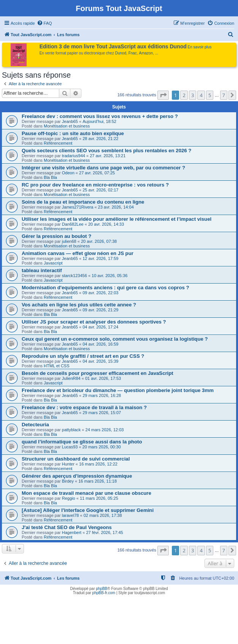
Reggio (69, 498)
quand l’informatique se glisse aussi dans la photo (82, 442)
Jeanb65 (70, 121)
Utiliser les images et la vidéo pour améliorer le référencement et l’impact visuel (117, 219)
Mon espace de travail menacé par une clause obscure (86, 493)
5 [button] (210, 95)
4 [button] (201, 95)
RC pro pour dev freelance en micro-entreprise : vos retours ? (95, 185)
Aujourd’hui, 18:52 (99, 121)
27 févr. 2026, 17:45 (104, 532)
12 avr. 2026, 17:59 (100, 258)
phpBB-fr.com (104, 593)
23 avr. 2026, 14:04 (116, 207)
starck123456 (75, 276)
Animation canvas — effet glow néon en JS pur (78, 253)
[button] (163, 95)
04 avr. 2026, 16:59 (100, 344)
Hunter (68, 464)
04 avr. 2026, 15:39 (100, 361)
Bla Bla (50, 177)
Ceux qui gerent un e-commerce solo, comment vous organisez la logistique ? (115, 339)
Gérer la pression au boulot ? (56, 236)
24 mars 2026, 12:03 (105, 430)
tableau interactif (42, 270)
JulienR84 (71, 378)
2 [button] (184, 95)
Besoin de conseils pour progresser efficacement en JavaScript (98, 373)
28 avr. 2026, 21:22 (100, 139)
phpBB (102, 589)
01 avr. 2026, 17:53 (103, 378)
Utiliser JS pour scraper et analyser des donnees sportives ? (94, 322)
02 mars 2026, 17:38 (103, 515)
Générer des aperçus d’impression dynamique (77, 476)
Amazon (146, 53)
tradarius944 (74, 156)
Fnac (133, 53)
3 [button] (193, 95)
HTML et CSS (56, 366)
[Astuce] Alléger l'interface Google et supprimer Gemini (88, 510)
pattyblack (71, 430)
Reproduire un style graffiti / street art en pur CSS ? (83, 356)
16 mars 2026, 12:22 (98, 464)
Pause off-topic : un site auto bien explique (73, 133)
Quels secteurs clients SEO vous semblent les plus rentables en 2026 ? (106, 151)
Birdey (68, 481)
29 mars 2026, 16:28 (102, 395)
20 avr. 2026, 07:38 (99, 241)
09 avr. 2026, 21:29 (100, 310)
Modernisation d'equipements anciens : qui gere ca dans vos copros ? (106, 288)
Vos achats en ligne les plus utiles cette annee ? (79, 305)
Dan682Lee (73, 224)
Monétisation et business (67, 126)
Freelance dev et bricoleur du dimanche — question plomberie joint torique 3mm (118, 390)
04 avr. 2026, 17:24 (100, 327)
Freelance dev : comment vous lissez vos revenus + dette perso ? (100, 116)
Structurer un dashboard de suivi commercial (76, 459)
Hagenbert (72, 532)
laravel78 (71, 515)
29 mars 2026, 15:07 (102, 413)
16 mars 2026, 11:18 (98, 481)
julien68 (69, 241)
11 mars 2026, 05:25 (99, 498)
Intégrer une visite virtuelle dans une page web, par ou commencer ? (103, 168)
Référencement (58, 143)
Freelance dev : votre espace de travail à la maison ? (84, 407)
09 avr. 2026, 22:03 (100, 293)
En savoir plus (200, 47)
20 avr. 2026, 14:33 (106, 224)
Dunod (121, 53)
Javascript (53, 263)
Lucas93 (70, 447)
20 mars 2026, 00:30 (102, 447)
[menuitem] (44, 23)
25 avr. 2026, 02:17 (100, 190)
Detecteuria (35, 425)
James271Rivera (78, 207)
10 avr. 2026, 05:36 (109, 276)
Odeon (68, 173)
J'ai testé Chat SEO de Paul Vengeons (67, 527)
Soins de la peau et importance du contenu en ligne (83, 202)
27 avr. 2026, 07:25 (97, 173)
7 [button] (224, 95)
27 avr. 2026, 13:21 (108, 156)
